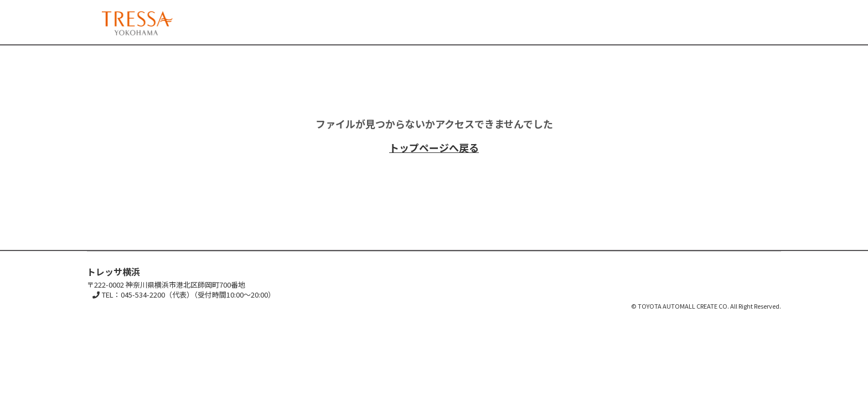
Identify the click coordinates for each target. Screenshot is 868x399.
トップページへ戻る (434, 147)
